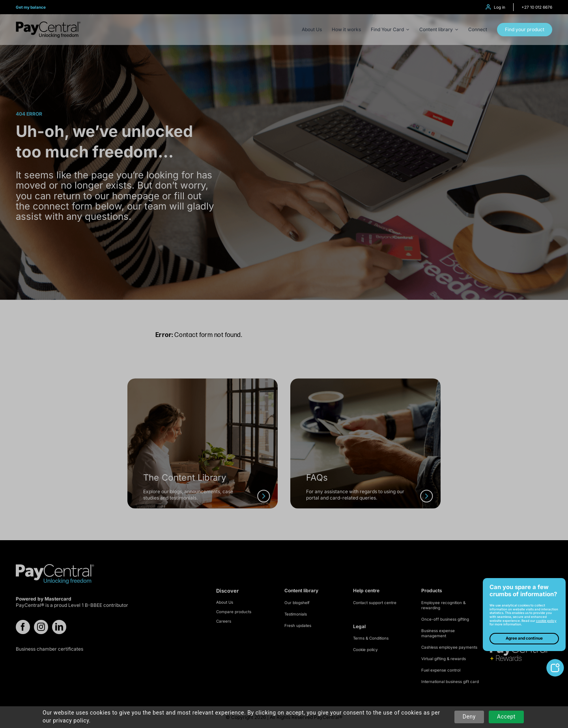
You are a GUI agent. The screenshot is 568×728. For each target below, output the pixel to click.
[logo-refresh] (48, 24)
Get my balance (31, 7)
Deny (469, 717)
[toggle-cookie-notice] (555, 662)
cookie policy (546, 621)
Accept (506, 717)
